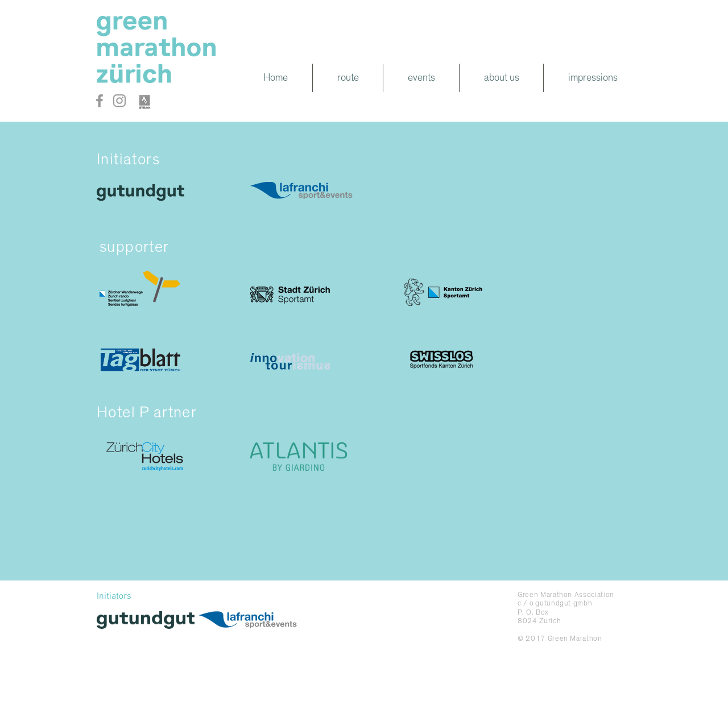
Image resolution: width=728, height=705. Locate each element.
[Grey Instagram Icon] (119, 101)
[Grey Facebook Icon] (100, 101)
